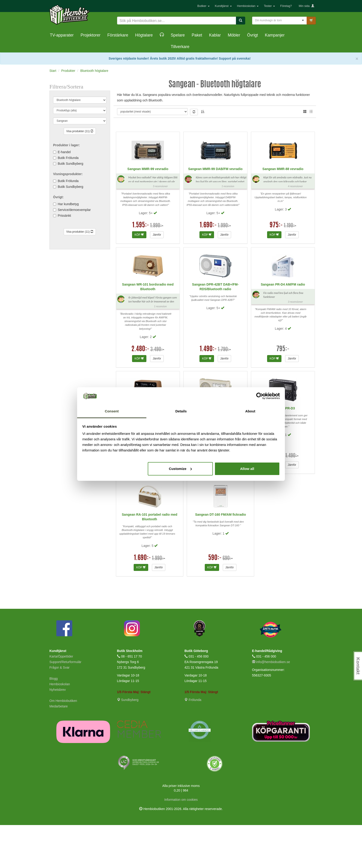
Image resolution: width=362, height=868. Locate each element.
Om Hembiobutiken (63, 743)
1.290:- (276, 498)
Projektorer (90, 35)
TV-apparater (62, 35)
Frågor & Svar (59, 710)
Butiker (204, 6)
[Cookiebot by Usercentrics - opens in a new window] (260, 396)
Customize (181, 469)
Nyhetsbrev (58, 732)
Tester (269, 6)
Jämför (157, 277)
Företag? (286, 6)
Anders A (236, 113)
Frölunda (193, 743)
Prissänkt (64, 216)
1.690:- (208, 268)
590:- (215, 601)
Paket (197, 35)
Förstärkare (118, 35)
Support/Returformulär (65, 705)
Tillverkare (180, 47)
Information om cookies (181, 843)
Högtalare (144, 35)
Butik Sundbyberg (71, 164)
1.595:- (141, 268)
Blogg (54, 721)
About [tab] (250, 411)
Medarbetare (59, 749)
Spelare (178, 35)
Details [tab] (181, 411)
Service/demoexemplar (74, 210)
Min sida (306, 6)
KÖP (139, 277)
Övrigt (252, 35)
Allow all (247, 469)
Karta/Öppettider (61, 699)
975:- (276, 268)
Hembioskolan (248, 6)
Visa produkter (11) (80, 131)
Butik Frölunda (68, 158)
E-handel (64, 152)
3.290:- (140, 498)
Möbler (234, 35)
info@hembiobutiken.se (271, 705)
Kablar (215, 35)
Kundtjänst (223, 6)
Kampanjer (275, 35)
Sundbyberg (128, 743)
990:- (208, 498)
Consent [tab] (112, 411)
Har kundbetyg (68, 204)
